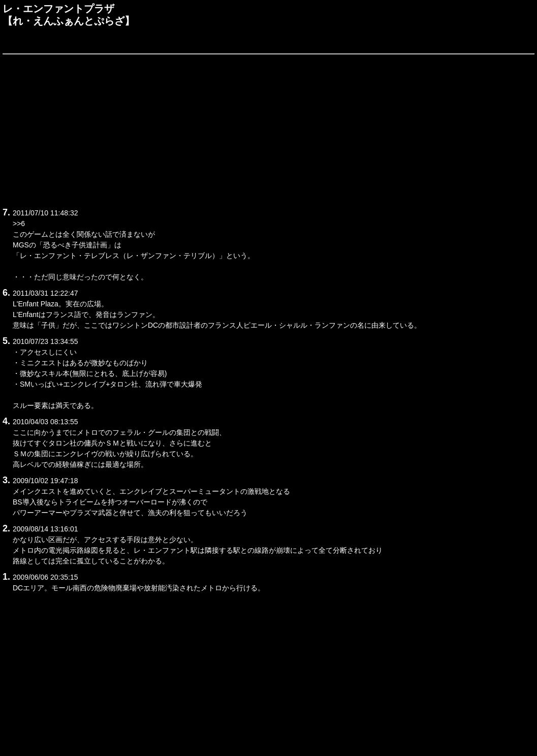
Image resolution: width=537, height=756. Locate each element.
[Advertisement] (268, 129)
